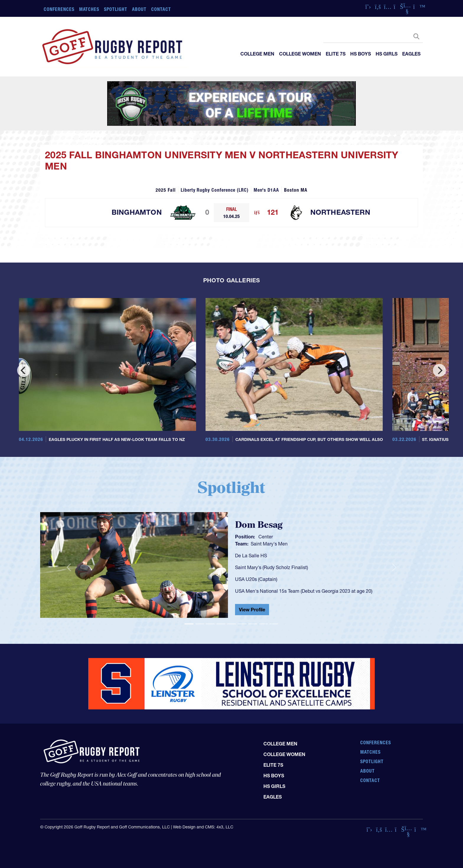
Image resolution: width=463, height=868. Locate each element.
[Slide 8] (263, 624)
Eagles (411, 54)
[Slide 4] (221, 624)
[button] (69, 567)
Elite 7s (336, 54)
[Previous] (24, 370)
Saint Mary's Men (269, 544)
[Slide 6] (242, 624)
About (139, 9)
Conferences (59, 9)
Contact (161, 9)
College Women (300, 54)
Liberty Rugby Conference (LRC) (215, 190)
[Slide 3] (210, 624)
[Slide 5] (231, 624)
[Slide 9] (274, 624)
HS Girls (387, 54)
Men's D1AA (266, 190)
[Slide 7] (253, 624)
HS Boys (361, 54)
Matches (89, 9)
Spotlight (116, 9)
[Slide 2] (200, 624)
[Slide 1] (189, 624)
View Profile (252, 610)
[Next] (439, 370)
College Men (257, 54)
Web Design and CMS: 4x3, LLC (203, 827)
